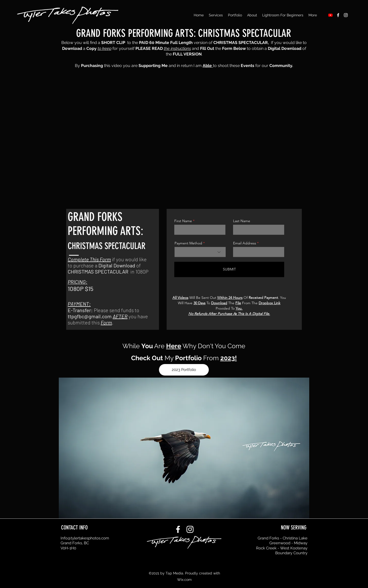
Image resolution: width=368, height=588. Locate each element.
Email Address (245, 243)
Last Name (242, 221)
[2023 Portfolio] (184, 370)
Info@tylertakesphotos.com (85, 538)
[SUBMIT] (229, 269)
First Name (183, 221)
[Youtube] (330, 15)
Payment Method (188, 243)
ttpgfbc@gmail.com (90, 316)
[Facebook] (338, 15)
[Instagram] (346, 15)
